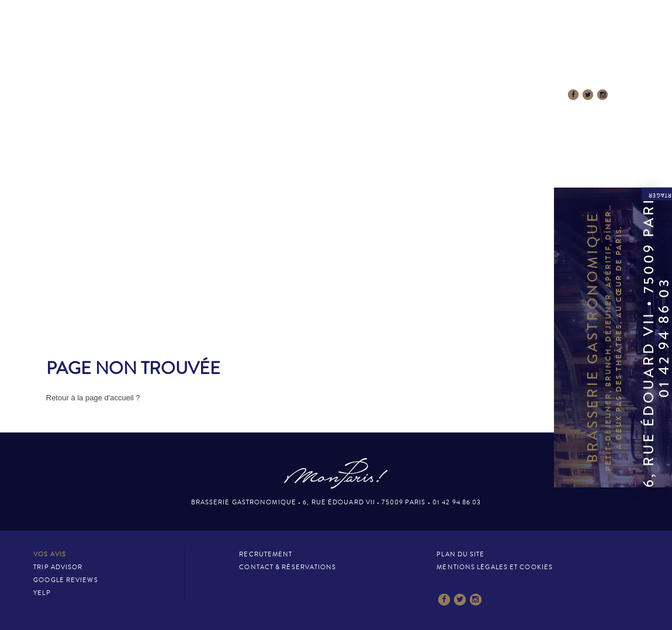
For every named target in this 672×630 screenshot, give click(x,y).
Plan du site (460, 554)
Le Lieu (167, 95)
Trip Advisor (58, 567)
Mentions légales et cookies (495, 567)
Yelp (42, 593)
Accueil (114, 95)
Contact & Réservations (505, 95)
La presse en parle (394, 95)
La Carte (223, 95)
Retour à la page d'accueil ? (93, 398)
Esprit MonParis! (299, 95)
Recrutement (266, 554)
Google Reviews (65, 580)
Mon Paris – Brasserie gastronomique (336, 54)
